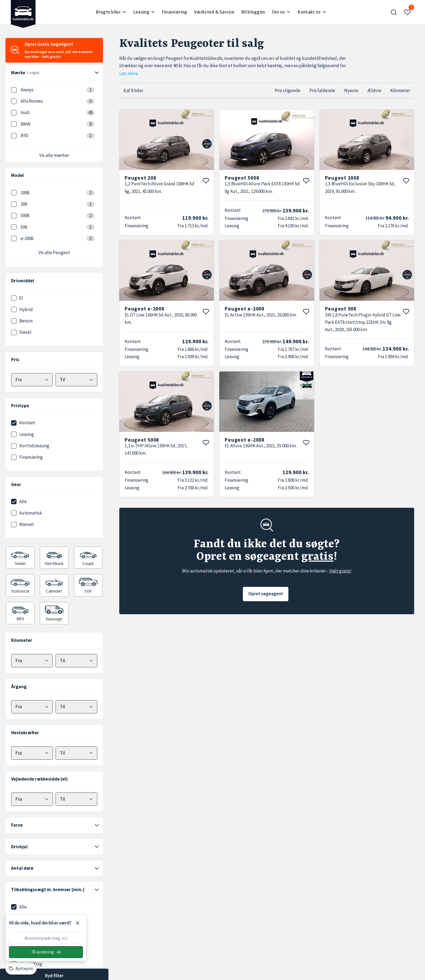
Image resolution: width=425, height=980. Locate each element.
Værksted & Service (214, 12)
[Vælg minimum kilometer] (32, 661)
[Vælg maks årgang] (76, 707)
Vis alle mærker (54, 155)
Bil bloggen (253, 12)
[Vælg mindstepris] (32, 380)
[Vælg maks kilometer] (76, 661)
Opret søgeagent (266, 594)
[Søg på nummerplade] (46, 952)
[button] (394, 12)
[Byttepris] (21, 969)
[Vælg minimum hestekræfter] (32, 753)
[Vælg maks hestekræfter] (76, 753)
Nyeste (351, 90)
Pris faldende (322, 90)
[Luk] (78, 923)
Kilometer (400, 90)
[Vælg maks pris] (76, 380)
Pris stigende (288, 90)
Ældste (374, 90)
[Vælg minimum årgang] (32, 707)
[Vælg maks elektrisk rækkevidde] (76, 799)
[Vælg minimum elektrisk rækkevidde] (32, 799)
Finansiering (175, 12)
